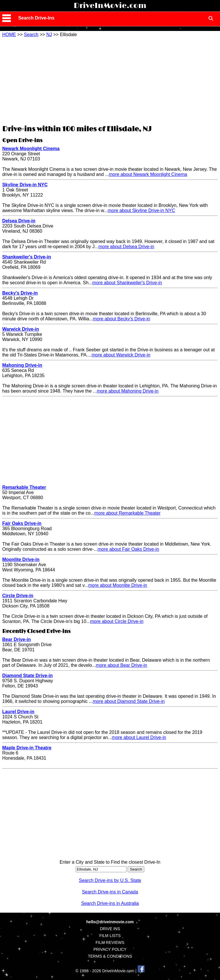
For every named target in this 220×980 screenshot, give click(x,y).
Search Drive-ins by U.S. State (110, 880)
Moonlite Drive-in (21, 559)
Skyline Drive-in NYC (25, 185)
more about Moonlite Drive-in (117, 585)
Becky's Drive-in (20, 293)
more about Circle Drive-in (117, 621)
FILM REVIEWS (110, 942)
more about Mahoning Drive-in (127, 391)
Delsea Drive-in (19, 221)
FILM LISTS (110, 936)
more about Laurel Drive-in (139, 737)
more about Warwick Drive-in (121, 355)
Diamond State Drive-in (28, 676)
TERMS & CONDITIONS (110, 956)
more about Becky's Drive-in (122, 319)
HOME (9, 35)
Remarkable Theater (24, 487)
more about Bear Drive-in (121, 665)
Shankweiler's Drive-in (27, 257)
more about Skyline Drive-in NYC (142, 210)
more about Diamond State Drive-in (129, 701)
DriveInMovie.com (110, 6)
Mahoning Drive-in (22, 365)
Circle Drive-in (18, 596)
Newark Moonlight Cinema (31, 149)
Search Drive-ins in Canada (110, 892)
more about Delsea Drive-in (126, 247)
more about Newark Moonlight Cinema (148, 174)
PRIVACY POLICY (110, 949)
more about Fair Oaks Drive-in (128, 549)
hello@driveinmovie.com (110, 922)
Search (31, 35)
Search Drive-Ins (36, 18)
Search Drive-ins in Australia (110, 903)
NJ (49, 35)
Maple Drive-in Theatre (27, 748)
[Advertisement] (110, 80)
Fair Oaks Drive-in (22, 523)
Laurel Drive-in (18, 712)
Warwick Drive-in (21, 329)
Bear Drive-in (17, 639)
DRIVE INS (110, 929)
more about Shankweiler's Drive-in (127, 283)
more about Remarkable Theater (127, 513)
